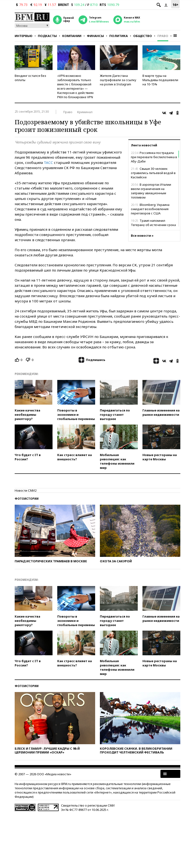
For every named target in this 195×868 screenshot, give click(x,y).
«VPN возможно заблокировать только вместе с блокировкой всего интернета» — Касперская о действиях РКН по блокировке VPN (75, 86)
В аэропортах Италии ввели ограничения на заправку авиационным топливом (151, 191)
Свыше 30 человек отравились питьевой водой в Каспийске (153, 173)
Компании (72, 36)
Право (163, 36)
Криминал (85, 112)
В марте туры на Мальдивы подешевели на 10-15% (160, 80)
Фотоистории (27, 499)
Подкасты (47, 36)
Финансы (95, 36)
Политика (119, 36)
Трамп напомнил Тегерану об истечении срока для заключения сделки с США (154, 225)
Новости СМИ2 (26, 490)
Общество (143, 36)
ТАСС (48, 162)
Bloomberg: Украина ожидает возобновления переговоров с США (150, 209)
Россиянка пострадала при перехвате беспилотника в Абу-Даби (154, 157)
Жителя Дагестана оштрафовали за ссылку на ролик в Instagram (118, 80)
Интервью (24, 36)
